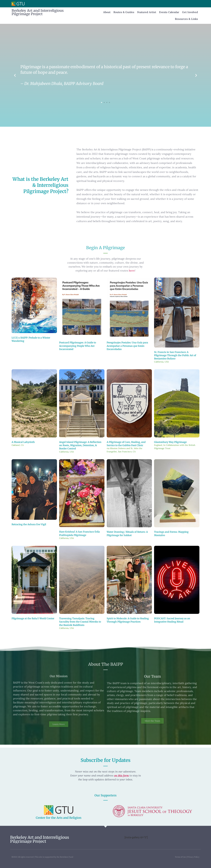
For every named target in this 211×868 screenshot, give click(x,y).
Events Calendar (169, 12)
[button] (15, 75)
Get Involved (190, 12)
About (107, 12)
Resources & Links (186, 19)
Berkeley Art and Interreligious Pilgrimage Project (38, 12)
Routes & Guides (124, 12)
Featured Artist (147, 12)
